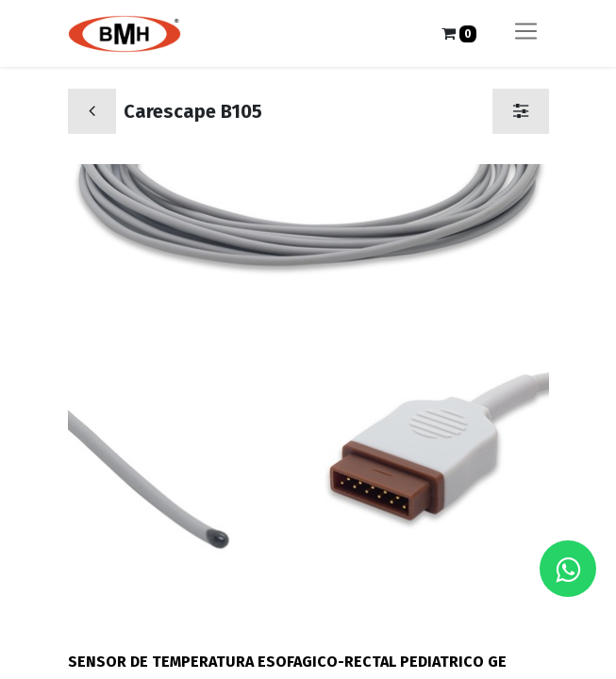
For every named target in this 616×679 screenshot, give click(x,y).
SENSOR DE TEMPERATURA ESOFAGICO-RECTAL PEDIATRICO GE (287, 662)
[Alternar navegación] (526, 33)
